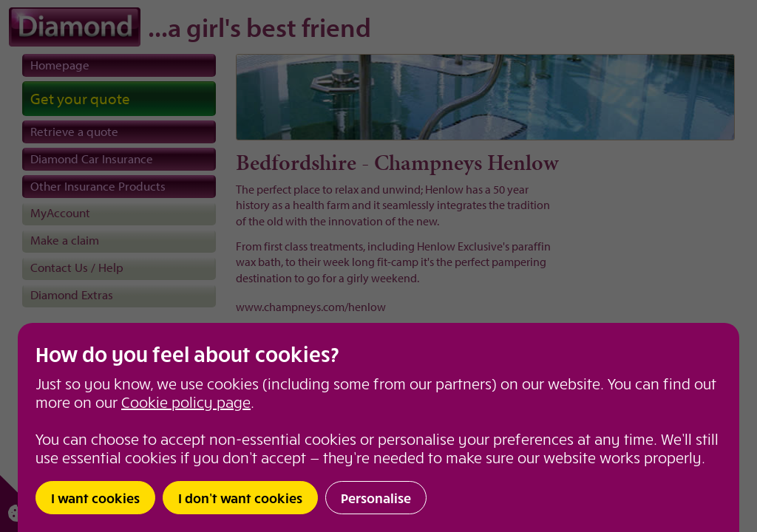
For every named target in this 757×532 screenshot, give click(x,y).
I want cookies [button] (95, 498)
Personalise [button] (376, 498)
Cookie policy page (186, 402)
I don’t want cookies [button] (240, 498)
